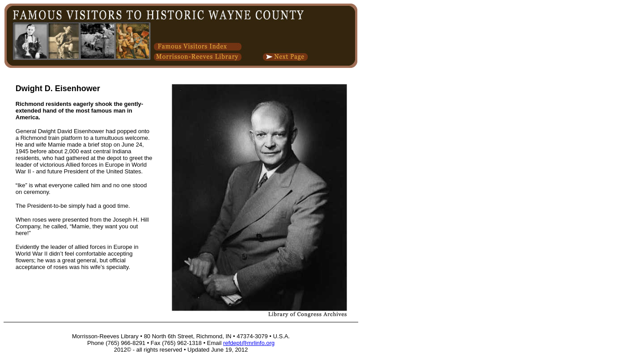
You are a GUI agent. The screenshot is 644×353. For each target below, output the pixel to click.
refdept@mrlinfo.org (249, 343)
